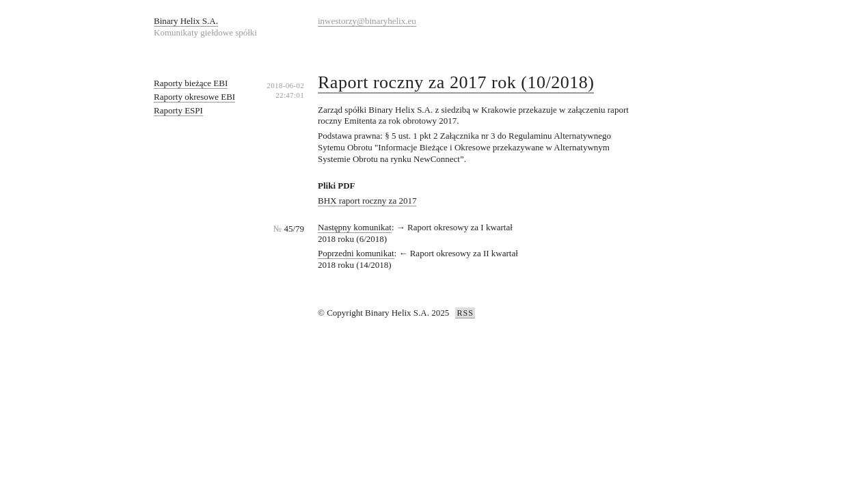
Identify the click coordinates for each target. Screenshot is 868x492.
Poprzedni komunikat (356, 253)
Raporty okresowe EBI (194, 97)
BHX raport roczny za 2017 (367, 201)
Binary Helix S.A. (186, 21)
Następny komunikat (355, 227)
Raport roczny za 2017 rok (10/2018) (456, 82)
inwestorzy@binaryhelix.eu (367, 21)
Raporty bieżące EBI (191, 83)
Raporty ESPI (178, 110)
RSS (465, 313)
